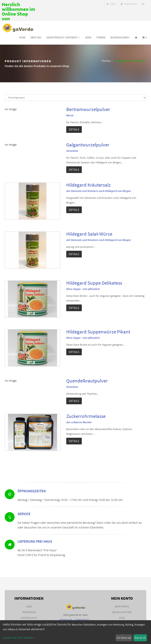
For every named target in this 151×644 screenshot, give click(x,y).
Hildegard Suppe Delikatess (94, 283)
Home (22, 37)
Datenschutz (29, 618)
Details (74, 129)
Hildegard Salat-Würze (89, 234)
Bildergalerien (120, 37)
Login (111, 4)
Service (24, 515)
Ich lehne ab (124, 638)
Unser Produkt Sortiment (63, 37)
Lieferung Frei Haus (35, 543)
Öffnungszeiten (32, 492)
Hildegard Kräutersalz (88, 185)
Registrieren (129, 4)
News (88, 37)
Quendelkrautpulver (87, 381)
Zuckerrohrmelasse (86, 416)
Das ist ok (140, 638)
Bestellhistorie (122, 612)
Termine (101, 37)
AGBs (29, 607)
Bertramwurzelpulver (88, 109)
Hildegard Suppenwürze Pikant (98, 332)
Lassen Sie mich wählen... (19, 638)
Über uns (36, 37)
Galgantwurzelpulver (88, 145)
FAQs (122, 618)
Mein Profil (122, 607)
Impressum (29, 612)
